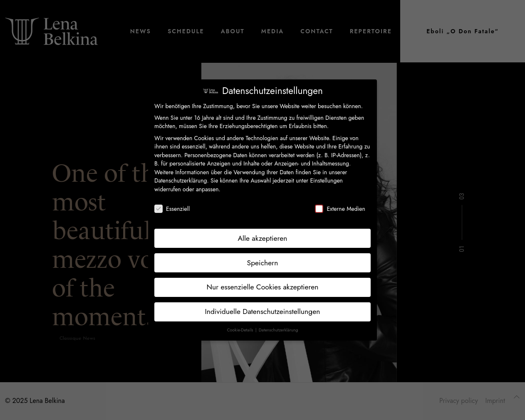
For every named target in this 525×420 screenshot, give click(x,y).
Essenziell (172, 209)
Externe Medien (340, 209)
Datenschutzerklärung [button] (279, 330)
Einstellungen (326, 180)
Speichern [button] (263, 263)
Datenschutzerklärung (181, 180)
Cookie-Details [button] (240, 330)
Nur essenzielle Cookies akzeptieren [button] (262, 287)
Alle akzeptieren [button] (263, 238)
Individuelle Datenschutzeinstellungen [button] (263, 311)
